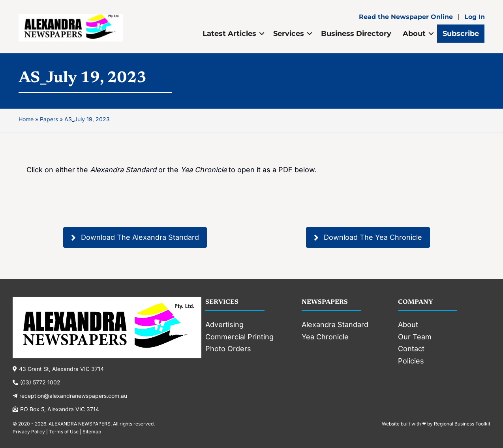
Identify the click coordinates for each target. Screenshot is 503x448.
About (414, 34)
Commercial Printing (239, 337)
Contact (411, 349)
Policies (411, 361)
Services (289, 34)
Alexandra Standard (335, 325)
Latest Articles (229, 34)
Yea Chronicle (325, 337)
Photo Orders (228, 349)
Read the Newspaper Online (406, 17)
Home (26, 119)
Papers (49, 119)
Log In (475, 17)
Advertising (224, 325)
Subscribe (461, 34)
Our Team (415, 337)
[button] (135, 237)
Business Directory (356, 34)
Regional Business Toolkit (462, 424)
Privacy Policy (29, 432)
